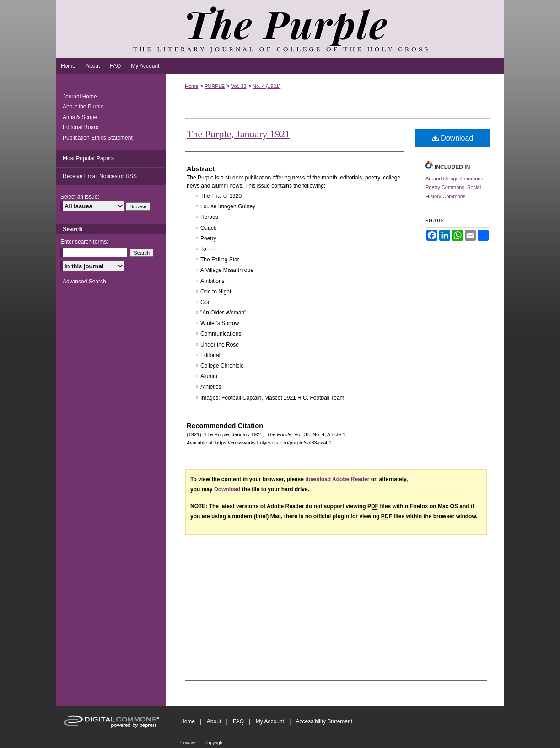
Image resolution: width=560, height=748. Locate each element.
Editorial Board (81, 127)
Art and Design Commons (454, 179)
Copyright (214, 743)
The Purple (280, 29)
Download (453, 138)
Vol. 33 (239, 86)
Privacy (188, 743)
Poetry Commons (445, 187)
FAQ (238, 721)
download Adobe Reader (337, 479)
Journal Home (80, 97)
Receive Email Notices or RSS (100, 176)
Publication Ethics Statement (98, 138)
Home (191, 86)
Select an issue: (80, 197)
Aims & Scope (80, 117)
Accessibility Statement (324, 721)
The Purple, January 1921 (238, 134)
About (214, 721)
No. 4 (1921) (267, 86)
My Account (270, 721)
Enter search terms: (84, 242)
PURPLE (215, 86)
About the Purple (83, 107)
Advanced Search (84, 282)
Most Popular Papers (88, 158)
